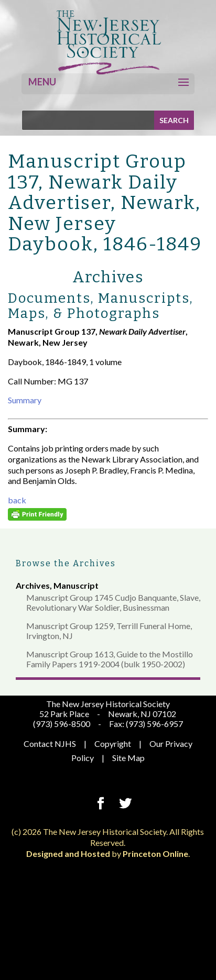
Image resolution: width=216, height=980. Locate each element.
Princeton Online (155, 854)
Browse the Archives (66, 563)
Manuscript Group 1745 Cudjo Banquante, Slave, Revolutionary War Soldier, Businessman (113, 602)
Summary (25, 400)
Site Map (128, 758)
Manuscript (76, 585)
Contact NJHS (50, 744)
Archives (33, 585)
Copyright (113, 744)
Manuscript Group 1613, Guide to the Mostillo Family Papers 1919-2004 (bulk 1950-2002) (110, 659)
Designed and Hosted (68, 854)
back (17, 500)
